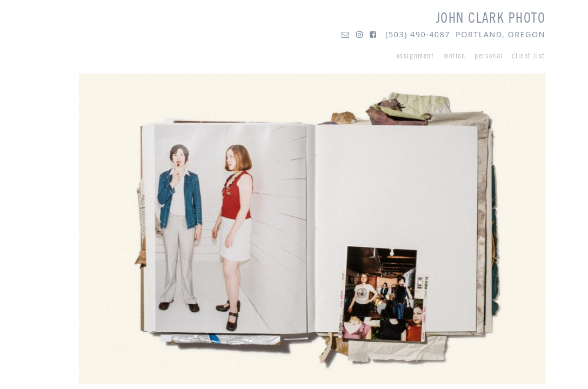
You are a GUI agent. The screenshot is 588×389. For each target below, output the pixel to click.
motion (455, 56)
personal (489, 56)
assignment (415, 56)
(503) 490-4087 (418, 34)
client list (529, 56)
